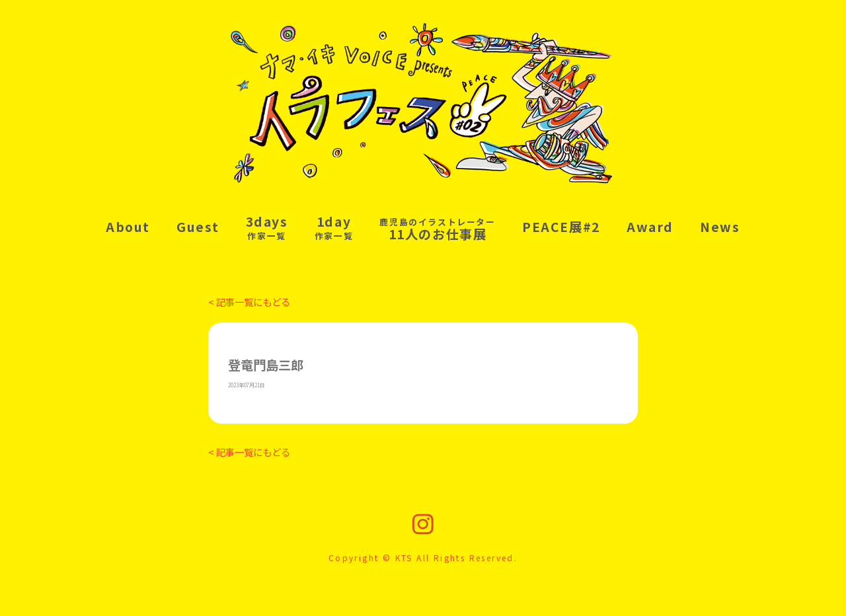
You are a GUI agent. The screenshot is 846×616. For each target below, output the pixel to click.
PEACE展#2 (561, 227)
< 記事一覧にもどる (249, 302)
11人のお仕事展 (437, 229)
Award (650, 227)
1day (334, 227)
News (720, 227)
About (128, 227)
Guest (198, 227)
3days (267, 227)
